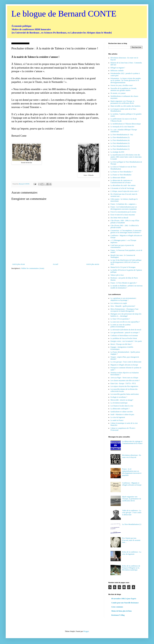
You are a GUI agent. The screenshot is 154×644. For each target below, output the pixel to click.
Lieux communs (117, 607)
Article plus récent (18, 264)
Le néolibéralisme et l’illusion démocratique (126, 124)
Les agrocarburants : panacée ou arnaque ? (125, 333)
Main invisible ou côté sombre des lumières (125, 106)
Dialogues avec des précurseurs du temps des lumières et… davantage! (126, 315)
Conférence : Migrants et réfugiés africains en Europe (132, 484)
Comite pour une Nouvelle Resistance (125, 603)
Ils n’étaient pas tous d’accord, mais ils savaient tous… (131, 540)
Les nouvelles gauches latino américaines (125, 394)
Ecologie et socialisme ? (119, 397)
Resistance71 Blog (118, 615)
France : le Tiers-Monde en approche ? (124, 283)
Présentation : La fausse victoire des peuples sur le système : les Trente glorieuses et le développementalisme (126, 80)
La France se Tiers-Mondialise (121, 175)
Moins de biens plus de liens (121, 611)
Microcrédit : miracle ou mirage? (122, 400)
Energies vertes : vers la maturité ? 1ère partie (126, 341)
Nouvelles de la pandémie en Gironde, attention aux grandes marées (124, 89)
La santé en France (117, 420)
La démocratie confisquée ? (120, 409)
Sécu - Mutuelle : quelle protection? (123, 306)
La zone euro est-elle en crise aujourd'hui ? (125, 322)
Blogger (86, 631)
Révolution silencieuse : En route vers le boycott (132, 456)
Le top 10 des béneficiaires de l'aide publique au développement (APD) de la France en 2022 (126, 262)
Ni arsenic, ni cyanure (118, 93)
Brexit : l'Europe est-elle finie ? (121, 344)
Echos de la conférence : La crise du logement (132, 553)
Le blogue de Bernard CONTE (64, 14)
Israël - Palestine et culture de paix (122, 414)
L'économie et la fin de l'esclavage (122, 188)
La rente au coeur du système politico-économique (120, 326)
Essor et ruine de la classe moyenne (123, 215)
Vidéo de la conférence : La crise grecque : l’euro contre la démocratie (132, 513)
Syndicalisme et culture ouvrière (122, 412)
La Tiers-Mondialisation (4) (120, 140)
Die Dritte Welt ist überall (119, 218)
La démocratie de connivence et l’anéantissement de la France (121, 181)
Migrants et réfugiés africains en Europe (124, 365)
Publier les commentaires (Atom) (33, 268)
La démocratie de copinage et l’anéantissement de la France (132, 442)
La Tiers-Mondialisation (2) (120, 146)
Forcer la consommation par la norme (123, 212)
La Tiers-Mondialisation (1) (120, 149)
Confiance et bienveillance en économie (124, 336)
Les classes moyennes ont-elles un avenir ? (125, 380)
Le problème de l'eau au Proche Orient (124, 338)
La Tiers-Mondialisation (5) (120, 137)
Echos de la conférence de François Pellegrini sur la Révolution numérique (131, 568)
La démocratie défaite (118, 178)
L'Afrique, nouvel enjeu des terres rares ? (125, 191)
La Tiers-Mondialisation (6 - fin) (122, 135)
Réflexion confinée (117, 71)
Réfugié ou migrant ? (118, 68)
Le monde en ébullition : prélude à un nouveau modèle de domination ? (126, 287)
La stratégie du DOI (117, 152)
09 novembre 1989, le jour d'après (124, 599)
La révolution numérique (119, 403)
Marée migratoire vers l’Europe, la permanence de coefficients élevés (122, 102)
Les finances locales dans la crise (122, 406)
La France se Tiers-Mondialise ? (122, 172)
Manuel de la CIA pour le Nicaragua (123, 267)
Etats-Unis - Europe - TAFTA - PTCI (123, 383)
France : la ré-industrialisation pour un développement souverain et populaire (124, 208)
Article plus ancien (93, 264)
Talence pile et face (117, 275)
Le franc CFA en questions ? (120, 319)
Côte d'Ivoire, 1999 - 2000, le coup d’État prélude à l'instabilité (125, 222)
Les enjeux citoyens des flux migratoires (124, 386)
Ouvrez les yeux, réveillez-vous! (122, 85)
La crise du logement (118, 417)
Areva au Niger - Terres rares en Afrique (124, 378)
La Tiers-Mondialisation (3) (120, 143)
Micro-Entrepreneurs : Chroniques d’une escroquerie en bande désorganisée (124, 310)
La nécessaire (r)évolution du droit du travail (126, 330)
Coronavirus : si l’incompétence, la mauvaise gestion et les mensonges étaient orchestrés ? (126, 232)
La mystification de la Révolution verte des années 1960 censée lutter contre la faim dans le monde (126, 157)
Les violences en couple (119, 303)
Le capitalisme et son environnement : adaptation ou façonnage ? (124, 299)
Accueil (55, 264)
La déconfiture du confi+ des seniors (123, 185)
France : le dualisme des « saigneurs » (123, 204)
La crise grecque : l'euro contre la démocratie (126, 362)
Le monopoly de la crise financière (122, 127)
